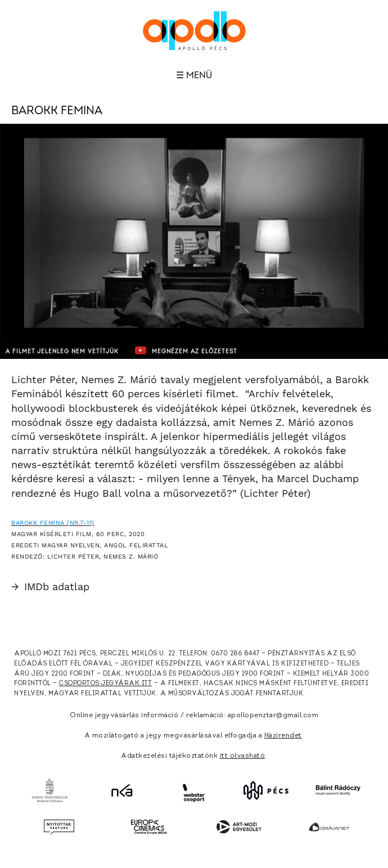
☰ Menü (194, 75)
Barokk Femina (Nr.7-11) (53, 523)
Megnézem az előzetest (186, 350)
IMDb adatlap (50, 586)
